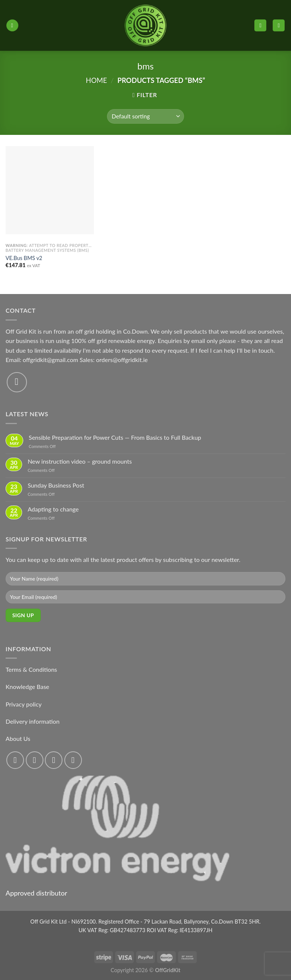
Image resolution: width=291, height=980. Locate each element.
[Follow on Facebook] (15, 760)
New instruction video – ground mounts (80, 461)
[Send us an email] (17, 382)
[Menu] (12, 26)
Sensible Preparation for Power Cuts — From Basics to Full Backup (115, 437)
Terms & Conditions (31, 669)
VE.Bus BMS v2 (24, 258)
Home (97, 80)
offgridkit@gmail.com (50, 360)
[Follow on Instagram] (35, 760)
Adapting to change (53, 509)
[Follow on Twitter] (54, 760)
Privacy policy (24, 704)
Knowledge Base (27, 687)
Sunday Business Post (56, 485)
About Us (18, 738)
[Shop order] (145, 116)
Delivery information (33, 721)
